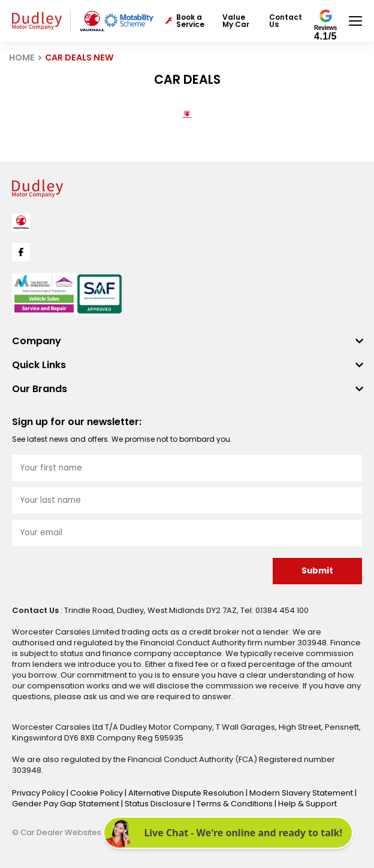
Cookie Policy (97, 793)
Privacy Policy (39, 793)
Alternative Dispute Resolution (187, 793)
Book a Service (185, 21)
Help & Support (307, 804)
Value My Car (236, 21)
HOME (22, 57)
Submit (317, 571)
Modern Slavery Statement (302, 793)
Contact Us (286, 21)
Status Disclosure (159, 804)
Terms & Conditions (236, 804)
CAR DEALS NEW (79, 57)
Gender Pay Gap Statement (67, 804)
